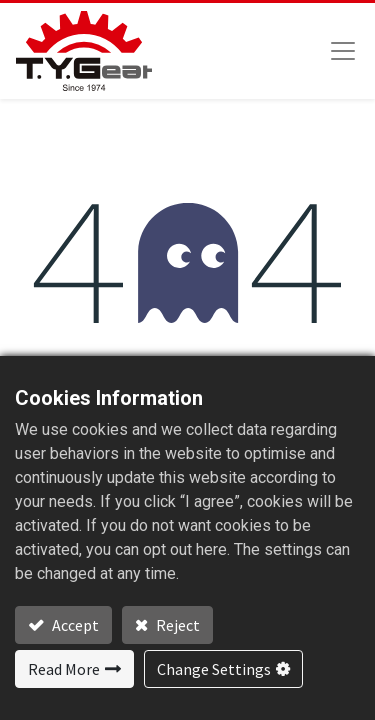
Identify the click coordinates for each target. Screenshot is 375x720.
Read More (64, 669)
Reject (176, 625)
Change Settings (214, 669)
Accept (74, 625)
